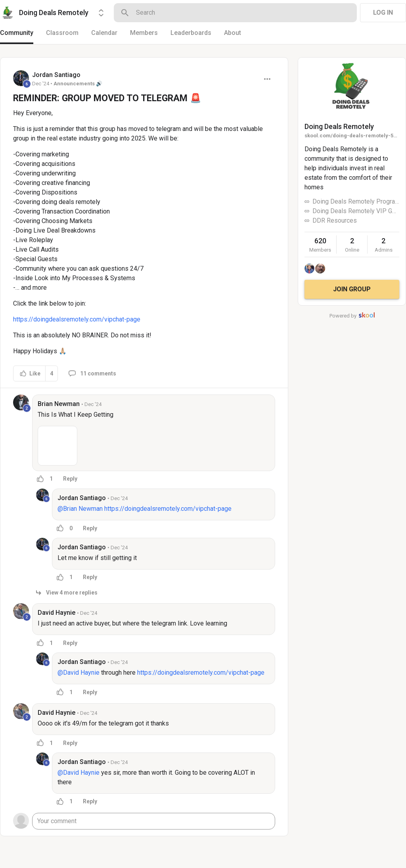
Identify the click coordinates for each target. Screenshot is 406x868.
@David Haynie (79, 673)
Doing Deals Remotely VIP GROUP (356, 211)
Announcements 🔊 (78, 84)
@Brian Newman (80, 509)
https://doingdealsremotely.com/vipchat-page (77, 319)
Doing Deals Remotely (339, 126)
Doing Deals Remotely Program (356, 201)
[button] (57, 446)
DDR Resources (335, 220)
